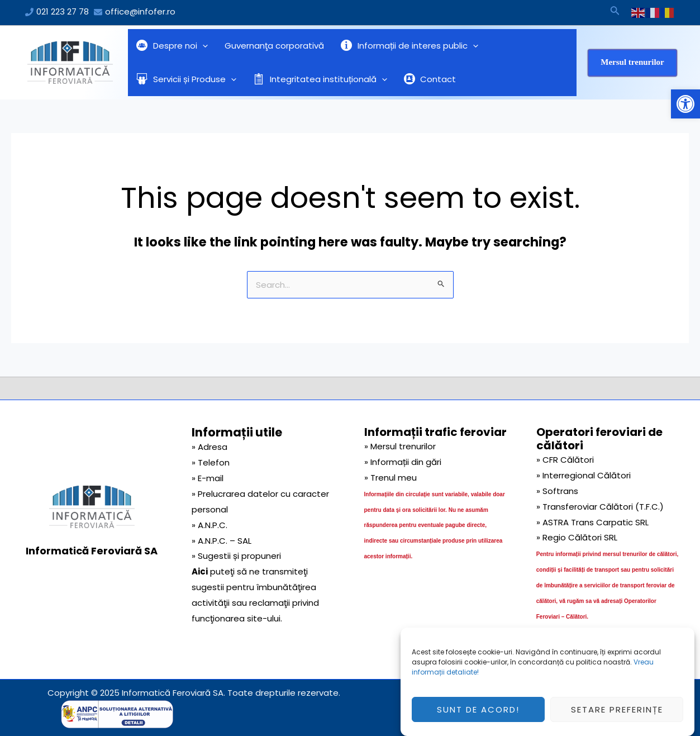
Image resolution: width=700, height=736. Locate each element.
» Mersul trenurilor (400, 446)
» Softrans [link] (557, 491)
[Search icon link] (615, 12)
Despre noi (172, 46)
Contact (430, 79)
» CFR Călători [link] (565, 460)
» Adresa (209, 447)
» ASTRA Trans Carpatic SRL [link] (592, 522)
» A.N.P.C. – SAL (222, 541)
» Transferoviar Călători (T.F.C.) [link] (600, 507)
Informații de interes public (409, 46)
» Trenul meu (391, 478)
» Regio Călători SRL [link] (577, 537)
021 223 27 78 (63, 11)
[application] (203, 46)
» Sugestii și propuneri (236, 556)
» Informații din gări (403, 462)
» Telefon (211, 462)
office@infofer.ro (140, 11)
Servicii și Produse (186, 79)
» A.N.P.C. (209, 525)
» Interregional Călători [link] (584, 475)
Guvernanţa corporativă (274, 46)
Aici (200, 571)
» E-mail (208, 478)
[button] (685, 104)
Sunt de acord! (478, 715)
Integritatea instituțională (320, 79)
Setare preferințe (617, 715)
